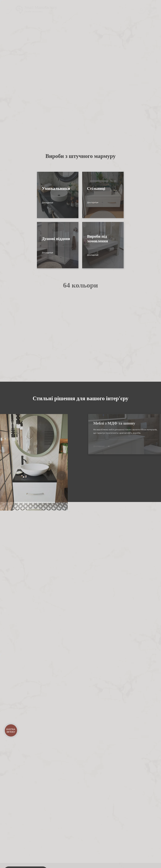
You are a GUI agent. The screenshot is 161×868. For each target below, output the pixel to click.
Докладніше (39, 203)
